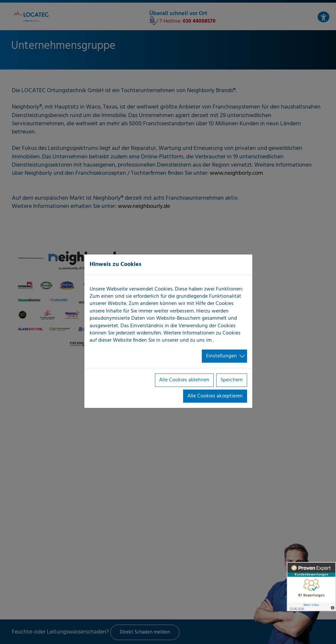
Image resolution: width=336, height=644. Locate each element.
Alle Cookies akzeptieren (215, 396)
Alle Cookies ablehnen (184, 380)
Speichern (232, 380)
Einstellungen (221, 356)
